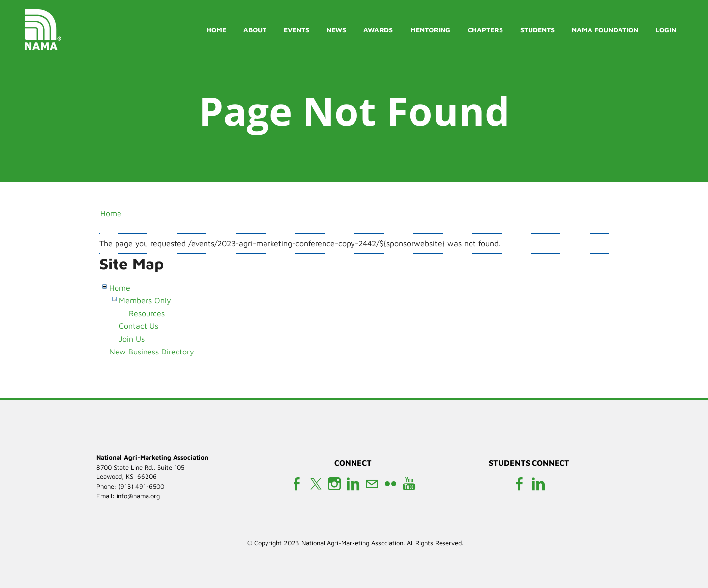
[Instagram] (334, 484)
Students (537, 30)
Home (216, 30)
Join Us (132, 339)
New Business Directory (152, 352)
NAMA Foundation (605, 30)
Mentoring (430, 30)
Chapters (485, 30)
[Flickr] (390, 484)
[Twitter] (316, 484)
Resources (147, 313)
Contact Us (139, 326)
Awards (378, 30)
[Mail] (372, 484)
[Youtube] (409, 484)
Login (666, 30)
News (336, 30)
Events (296, 30)
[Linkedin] (353, 484)
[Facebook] (297, 484)
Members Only (145, 300)
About (255, 30)
